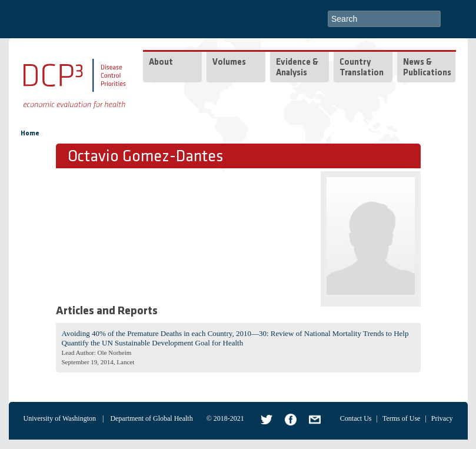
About (161, 63)
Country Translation (362, 68)
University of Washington (60, 418)
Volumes (229, 63)
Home (30, 134)
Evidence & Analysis (297, 68)
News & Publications (427, 68)
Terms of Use (401, 418)
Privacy (442, 418)
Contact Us (356, 418)
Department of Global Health (151, 418)
